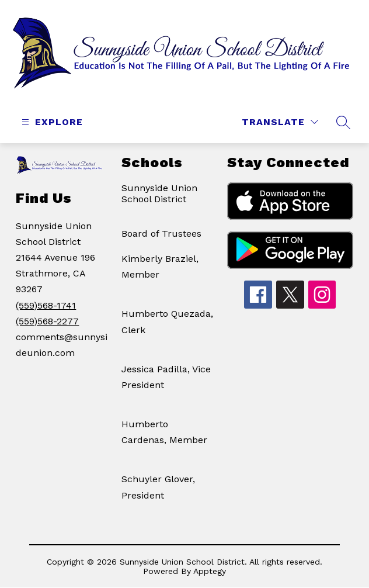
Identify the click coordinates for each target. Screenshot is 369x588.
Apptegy (210, 571)
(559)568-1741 (46, 305)
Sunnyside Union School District (159, 193)
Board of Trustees (161, 234)
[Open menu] (51, 122)
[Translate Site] (280, 122)
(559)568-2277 (47, 321)
